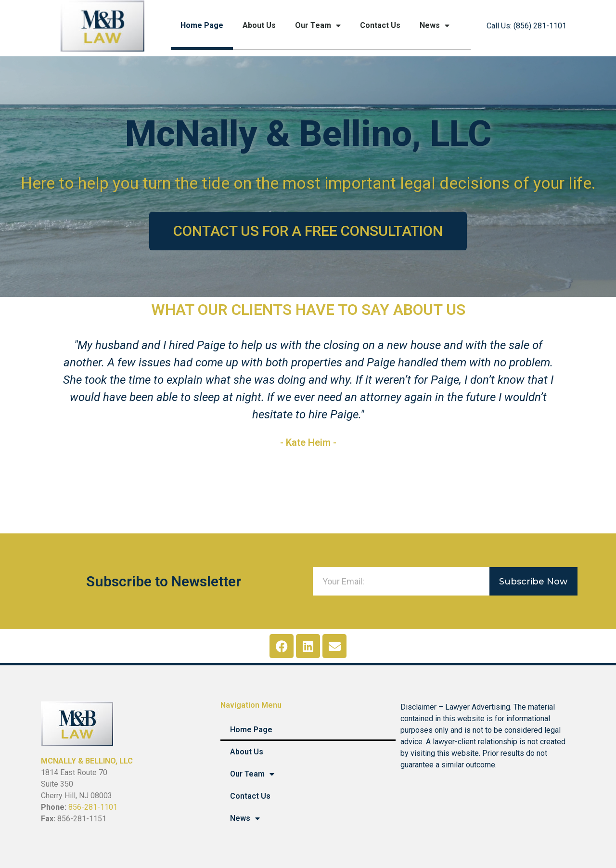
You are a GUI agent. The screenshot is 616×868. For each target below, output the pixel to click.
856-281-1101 (93, 807)
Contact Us (380, 25)
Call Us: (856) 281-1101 (526, 26)
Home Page (202, 25)
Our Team (318, 26)
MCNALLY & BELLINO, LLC (87, 761)
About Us (259, 25)
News (435, 26)
